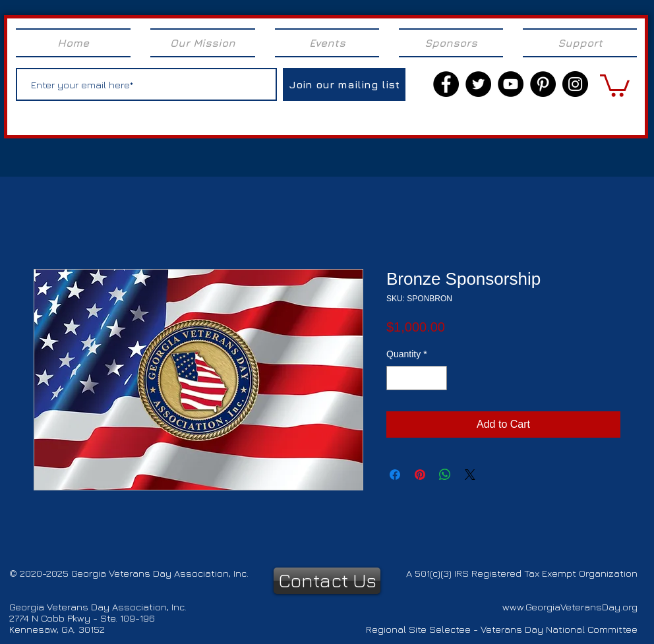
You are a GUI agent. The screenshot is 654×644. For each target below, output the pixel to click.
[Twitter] (478, 84)
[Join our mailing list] (344, 84)
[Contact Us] (327, 581)
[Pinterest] (543, 84)
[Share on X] (470, 475)
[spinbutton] (417, 378)
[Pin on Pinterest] (420, 475)
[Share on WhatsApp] (445, 475)
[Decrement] (397, 378)
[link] (615, 84)
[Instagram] (575, 84)
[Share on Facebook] (395, 475)
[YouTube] (511, 84)
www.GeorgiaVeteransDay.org (570, 607)
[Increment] (437, 378)
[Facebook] (446, 84)
